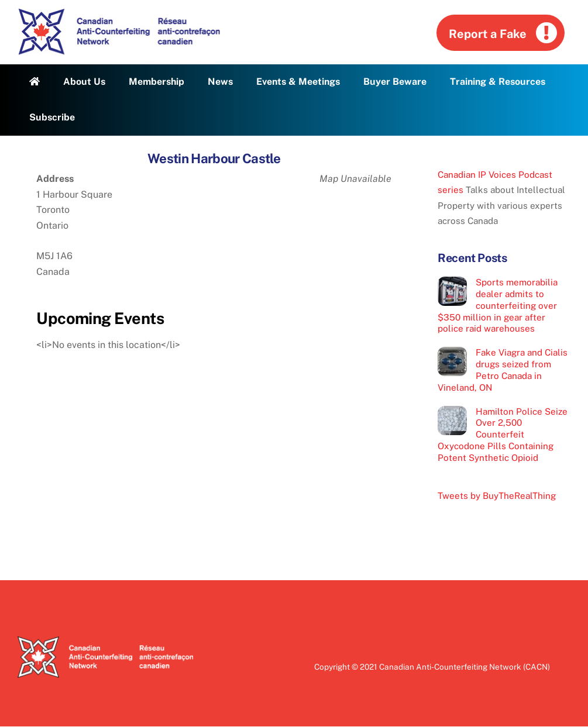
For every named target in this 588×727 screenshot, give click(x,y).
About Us (84, 82)
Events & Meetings (298, 82)
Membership (157, 82)
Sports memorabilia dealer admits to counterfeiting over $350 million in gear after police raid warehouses (498, 305)
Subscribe (52, 117)
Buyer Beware (395, 82)
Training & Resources (498, 82)
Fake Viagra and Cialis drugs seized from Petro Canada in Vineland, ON (503, 370)
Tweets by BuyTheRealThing (497, 496)
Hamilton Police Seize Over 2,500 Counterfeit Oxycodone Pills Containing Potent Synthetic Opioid (503, 435)
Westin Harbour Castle (214, 159)
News (220, 82)
